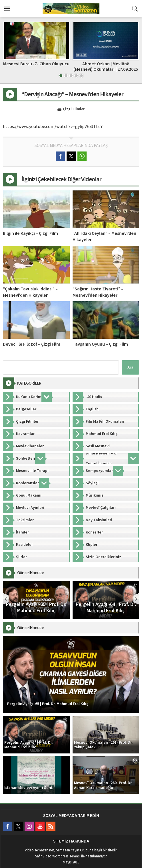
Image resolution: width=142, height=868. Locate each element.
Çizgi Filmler (74, 109)
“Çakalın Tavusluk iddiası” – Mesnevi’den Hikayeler (30, 292)
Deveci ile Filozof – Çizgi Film (32, 344)
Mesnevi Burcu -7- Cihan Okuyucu (36, 64)
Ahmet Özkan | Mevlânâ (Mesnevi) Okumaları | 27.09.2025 (106, 67)
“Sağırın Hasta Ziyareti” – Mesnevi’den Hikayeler (98, 292)
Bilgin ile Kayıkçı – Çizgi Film (30, 233)
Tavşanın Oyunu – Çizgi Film (100, 344)
